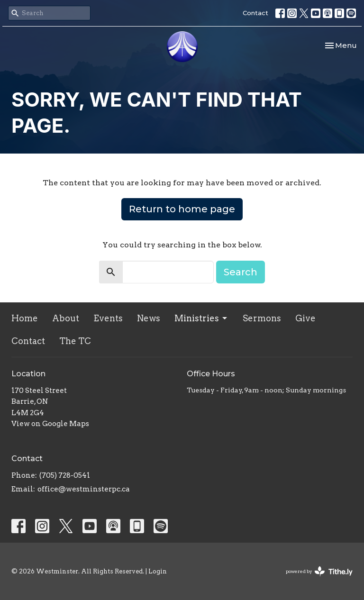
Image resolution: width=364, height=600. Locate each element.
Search (241, 272)
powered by (319, 571)
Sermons (262, 318)
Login (158, 571)
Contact (255, 13)
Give (305, 318)
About (66, 318)
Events (108, 318)
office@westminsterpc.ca (84, 489)
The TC (75, 341)
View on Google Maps (50, 424)
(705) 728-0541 (65, 475)
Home (25, 318)
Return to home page (182, 209)
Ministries (201, 318)
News (149, 318)
